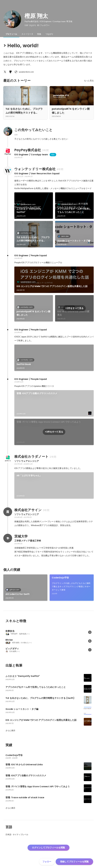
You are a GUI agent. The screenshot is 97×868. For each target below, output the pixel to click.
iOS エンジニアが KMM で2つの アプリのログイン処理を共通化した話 (52, 286)
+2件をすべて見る (74, 308)
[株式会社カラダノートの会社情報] (8, 458)
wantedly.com (26, 233)
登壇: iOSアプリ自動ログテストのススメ (37, 393)
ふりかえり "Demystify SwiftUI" (29, 210)
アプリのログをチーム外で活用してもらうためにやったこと (74, 210)
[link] (34, 206)
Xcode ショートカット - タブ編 (74, 241)
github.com (14, 590)
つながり (49, 34)
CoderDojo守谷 (60, 578)
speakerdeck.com (24, 72)
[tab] (11, 34)
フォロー (47, 862)
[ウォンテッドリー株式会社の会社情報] (8, 171)
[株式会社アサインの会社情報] (8, 512)
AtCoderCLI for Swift (17, 594)
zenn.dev (64, 236)
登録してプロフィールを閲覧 (74, 862)
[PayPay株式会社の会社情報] (8, 152)
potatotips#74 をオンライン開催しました (33, 313)
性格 (39, 34)
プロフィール (11, 34)
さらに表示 (10, 731)
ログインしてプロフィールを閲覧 (48, 848)
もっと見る (89, 81)
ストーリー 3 (27, 34)
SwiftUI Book (24, 364)
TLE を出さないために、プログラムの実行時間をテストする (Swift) (33, 239)
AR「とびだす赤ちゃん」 (29, 475)
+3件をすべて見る (54, 432)
